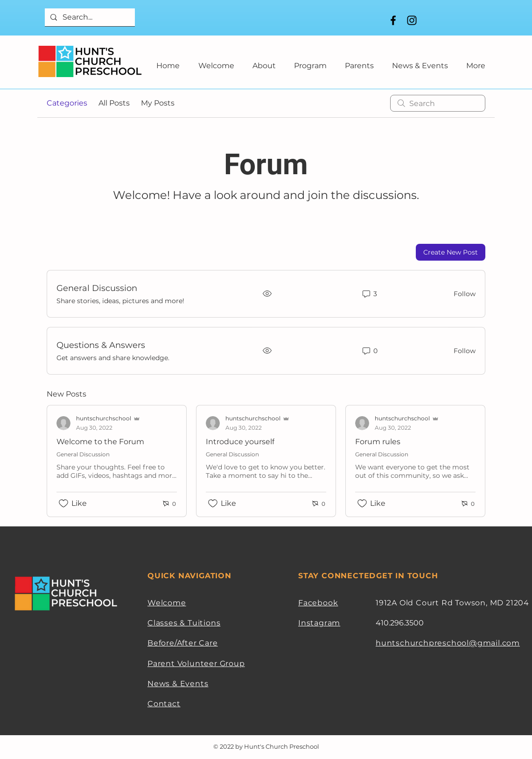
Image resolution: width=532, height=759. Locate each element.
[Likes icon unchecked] (63, 504)
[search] (438, 103)
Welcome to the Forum (100, 442)
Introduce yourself (240, 442)
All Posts (114, 103)
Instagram (319, 623)
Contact (164, 704)
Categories (67, 103)
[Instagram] (412, 20)
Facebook (318, 603)
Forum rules (378, 442)
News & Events (178, 684)
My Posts (158, 103)
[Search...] (89, 17)
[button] (264, 61)
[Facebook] (393, 20)
